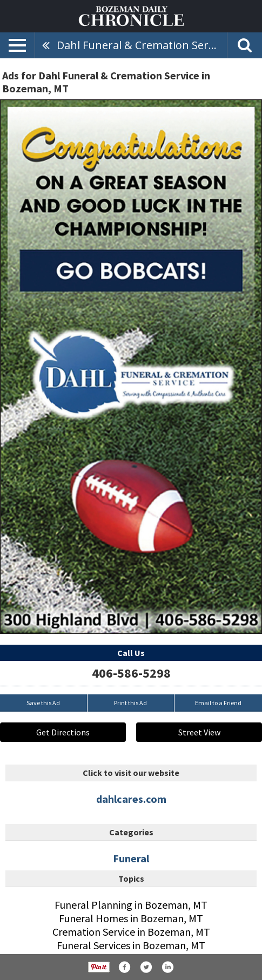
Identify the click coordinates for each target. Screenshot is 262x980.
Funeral (131, 858)
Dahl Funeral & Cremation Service (142, 45)
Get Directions (63, 732)
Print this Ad (130, 703)
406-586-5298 (131, 673)
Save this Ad (43, 703)
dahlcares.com (131, 799)
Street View (199, 732)
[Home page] (131, 15)
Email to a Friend (218, 703)
